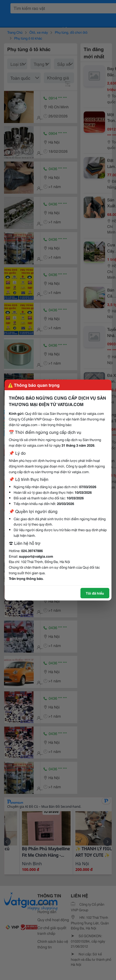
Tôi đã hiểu (95, 593)
